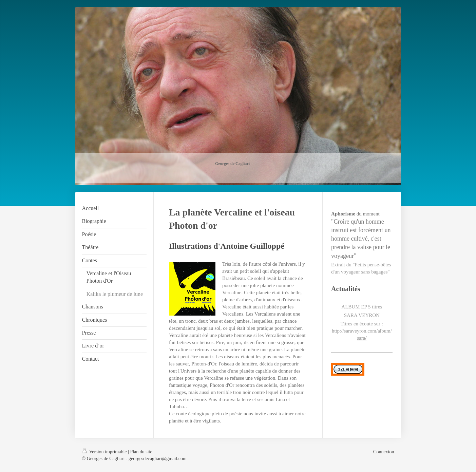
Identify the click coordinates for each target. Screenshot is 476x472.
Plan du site (141, 452)
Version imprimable (105, 452)
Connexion (384, 452)
